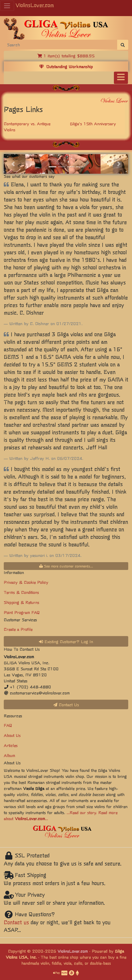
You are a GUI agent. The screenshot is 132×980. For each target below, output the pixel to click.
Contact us (16, 922)
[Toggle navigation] (121, 78)
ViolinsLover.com (35, 5)
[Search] (61, 44)
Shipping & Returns (21, 602)
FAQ (8, 725)
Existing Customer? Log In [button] (66, 641)
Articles (11, 745)
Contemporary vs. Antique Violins (27, 126)
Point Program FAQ (22, 612)
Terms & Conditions (21, 592)
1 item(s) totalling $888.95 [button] (66, 56)
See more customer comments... (66, 566)
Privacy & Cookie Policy (26, 582)
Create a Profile (18, 629)
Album (9, 755)
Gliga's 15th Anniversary (93, 123)
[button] (13, 164)
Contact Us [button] (66, 704)
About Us (12, 735)
